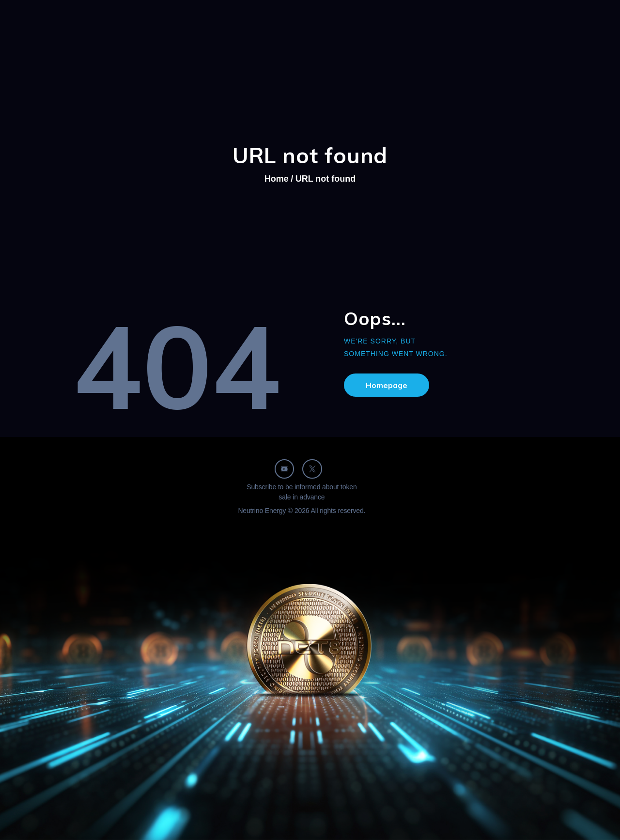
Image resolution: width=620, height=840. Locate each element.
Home (277, 179)
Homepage (387, 385)
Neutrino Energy (262, 511)
